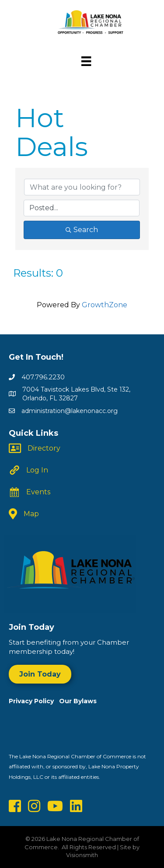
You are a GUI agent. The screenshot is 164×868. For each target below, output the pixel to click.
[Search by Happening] (82, 208)
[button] (40, 674)
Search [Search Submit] (82, 230)
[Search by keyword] (82, 187)
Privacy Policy (34, 701)
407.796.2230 (43, 377)
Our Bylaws (78, 701)
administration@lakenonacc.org (70, 411)
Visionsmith (82, 855)
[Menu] (86, 61)
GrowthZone (105, 305)
